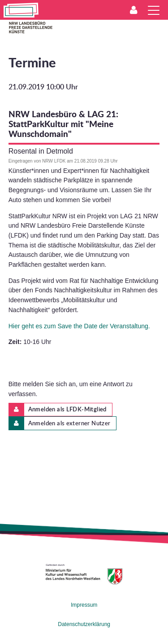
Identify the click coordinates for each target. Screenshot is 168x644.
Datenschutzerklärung (84, 624)
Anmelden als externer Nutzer (60, 423)
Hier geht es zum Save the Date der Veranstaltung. (79, 326)
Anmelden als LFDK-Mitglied (58, 410)
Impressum (84, 605)
